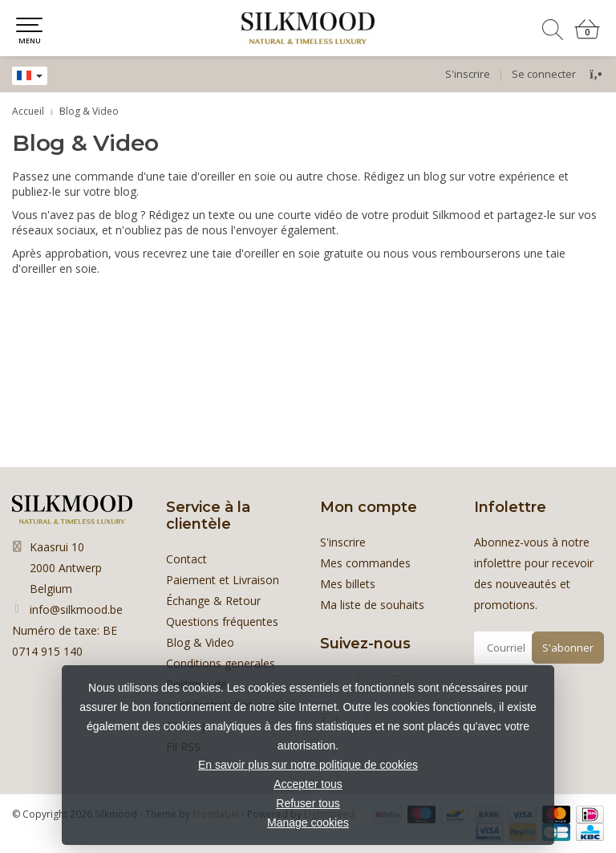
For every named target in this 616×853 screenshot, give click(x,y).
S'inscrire (468, 74)
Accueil (28, 111)
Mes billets (348, 584)
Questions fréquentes (222, 621)
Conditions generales (221, 663)
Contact (186, 559)
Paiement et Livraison (223, 580)
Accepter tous (308, 784)
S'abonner (568, 648)
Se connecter (544, 74)
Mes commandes (365, 563)
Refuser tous (308, 803)
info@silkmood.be (76, 609)
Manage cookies (308, 823)
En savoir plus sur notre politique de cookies (308, 765)
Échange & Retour (213, 601)
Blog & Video (89, 111)
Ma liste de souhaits (372, 605)
